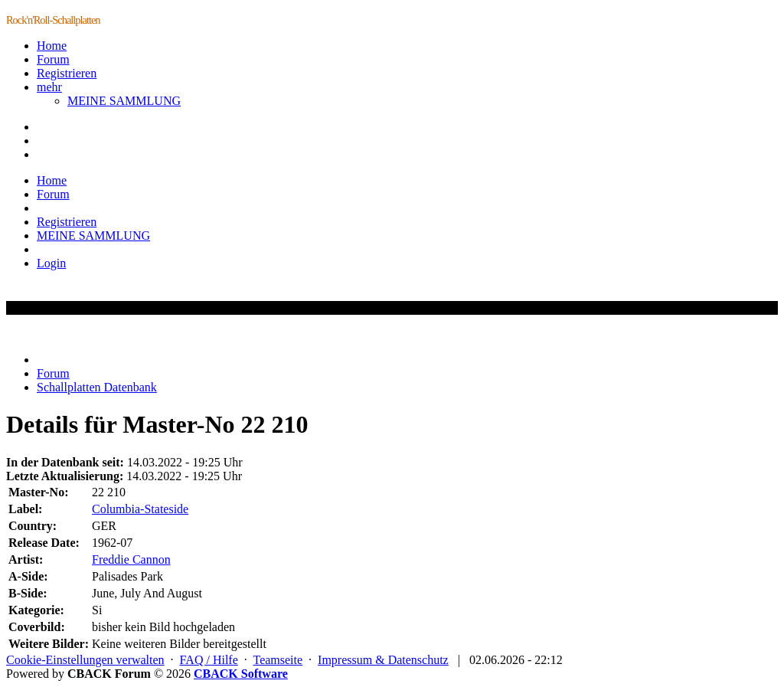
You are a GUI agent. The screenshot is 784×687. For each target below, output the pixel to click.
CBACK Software (241, 674)
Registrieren (67, 73)
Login (51, 263)
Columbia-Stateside (140, 509)
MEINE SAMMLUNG (124, 101)
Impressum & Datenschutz (383, 660)
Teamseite (278, 660)
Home (52, 46)
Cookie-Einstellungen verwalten (85, 660)
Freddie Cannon (131, 559)
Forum (53, 59)
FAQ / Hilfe (209, 660)
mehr (49, 87)
